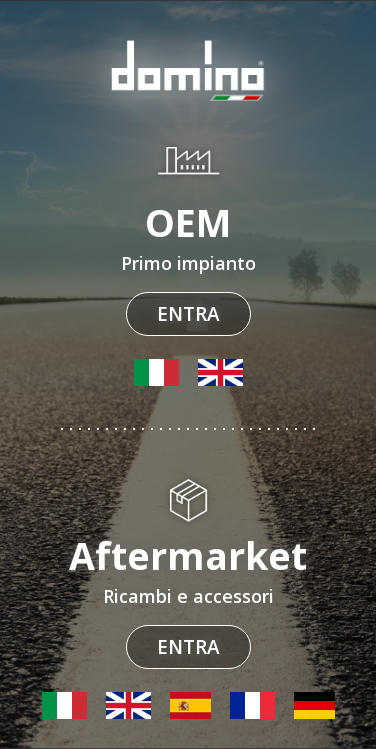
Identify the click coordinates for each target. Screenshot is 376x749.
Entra (188, 314)
